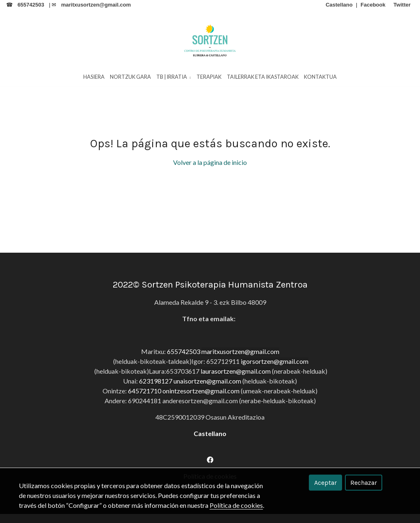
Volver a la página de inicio (210, 192)
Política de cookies (236, 505)
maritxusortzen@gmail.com (240, 381)
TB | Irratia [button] (173, 78)
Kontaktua (320, 78)
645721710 (145, 420)
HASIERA (94, 78)
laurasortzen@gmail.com (236, 401)
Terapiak (209, 78)
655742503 (184, 381)
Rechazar (364, 483)
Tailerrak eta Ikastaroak (263, 78)
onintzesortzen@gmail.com (201, 420)
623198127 (156, 410)
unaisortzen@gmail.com (207, 410)
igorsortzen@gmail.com (275, 391)
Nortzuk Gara (130, 78)
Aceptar (325, 483)
